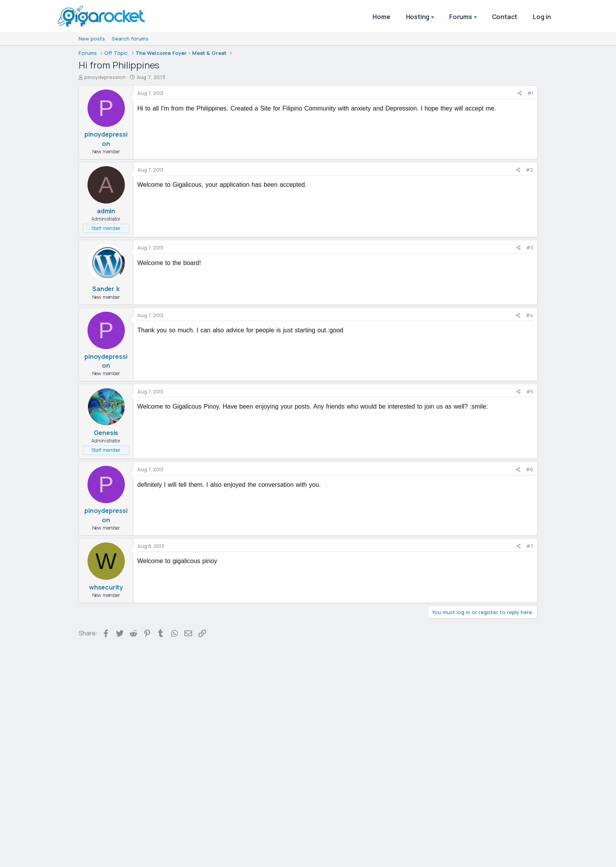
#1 (530, 93)
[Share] (520, 93)
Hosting (418, 17)
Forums (461, 17)
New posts (92, 39)
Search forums (130, 39)
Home (381, 17)
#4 (529, 315)
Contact (505, 17)
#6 (529, 469)
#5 (530, 392)
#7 (530, 546)
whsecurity (106, 587)
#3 (530, 248)
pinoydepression (105, 77)
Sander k (106, 289)
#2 (529, 170)
